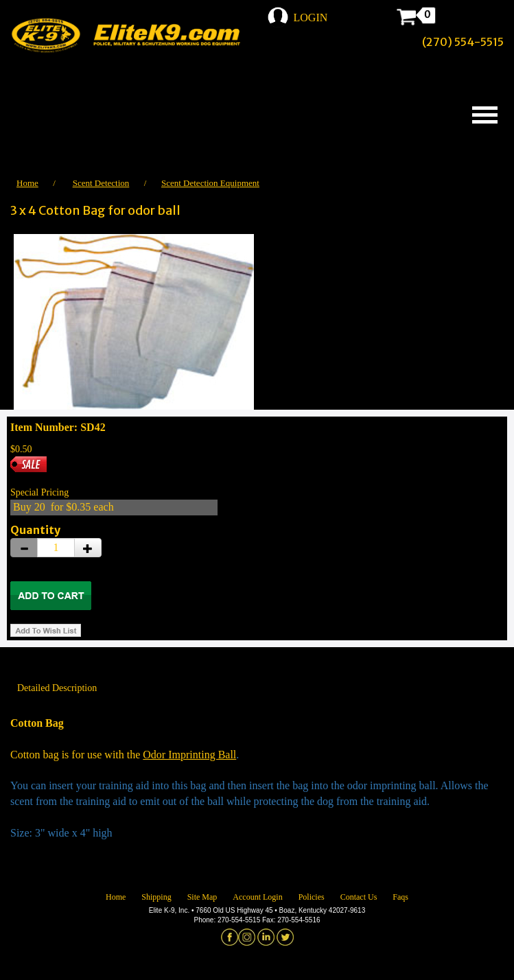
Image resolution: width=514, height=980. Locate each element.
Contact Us (359, 897)
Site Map (202, 897)
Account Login (257, 897)
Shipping (156, 897)
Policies (312, 897)
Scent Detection (101, 183)
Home (27, 183)
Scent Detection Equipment (210, 183)
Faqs (400, 897)
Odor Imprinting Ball (189, 755)
